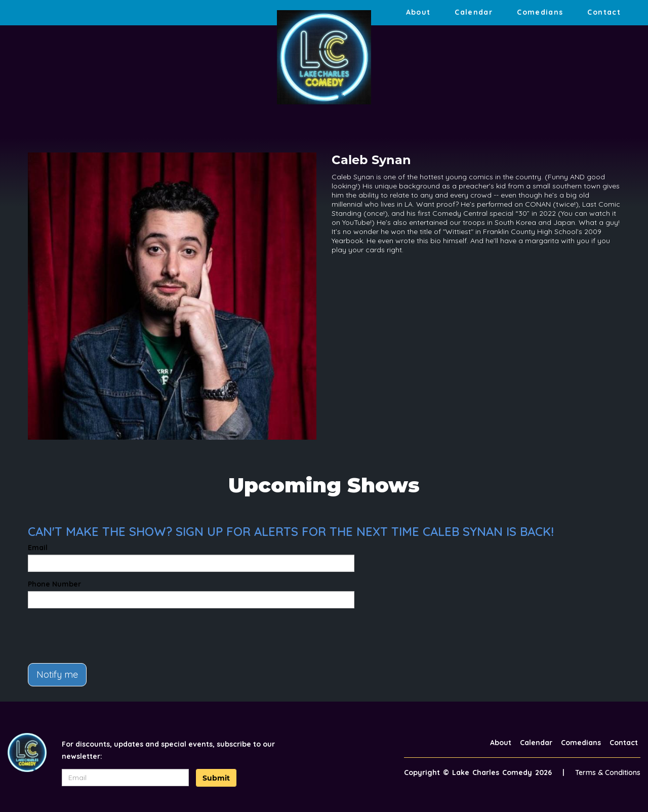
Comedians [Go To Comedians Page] (540, 12)
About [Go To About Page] (418, 12)
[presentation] (105, 636)
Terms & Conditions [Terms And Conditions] (608, 772)
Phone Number (54, 584)
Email (38, 548)
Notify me (57, 674)
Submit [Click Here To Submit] (216, 778)
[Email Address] (126, 778)
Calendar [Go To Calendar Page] (474, 12)
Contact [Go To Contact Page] (604, 12)
